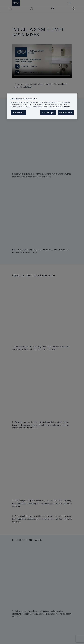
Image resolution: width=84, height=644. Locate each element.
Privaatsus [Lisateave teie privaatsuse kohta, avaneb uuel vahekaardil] (67, 106)
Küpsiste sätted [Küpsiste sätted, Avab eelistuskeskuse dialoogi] (18, 113)
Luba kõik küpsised (66, 113)
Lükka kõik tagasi (48, 113)
